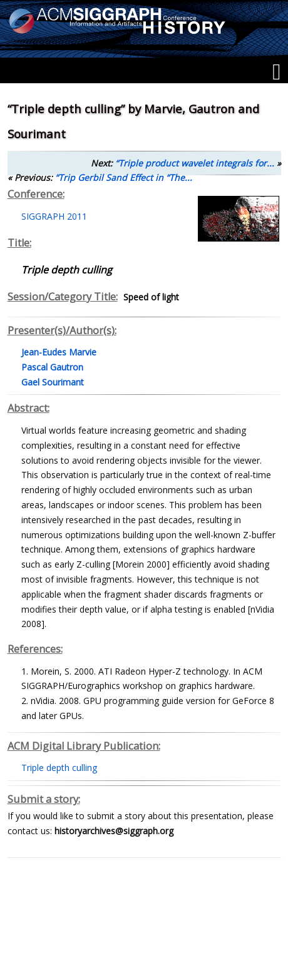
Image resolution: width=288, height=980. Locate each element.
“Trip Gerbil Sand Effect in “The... (124, 177)
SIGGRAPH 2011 (54, 216)
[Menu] (276, 72)
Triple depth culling (59, 768)
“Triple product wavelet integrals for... (195, 163)
